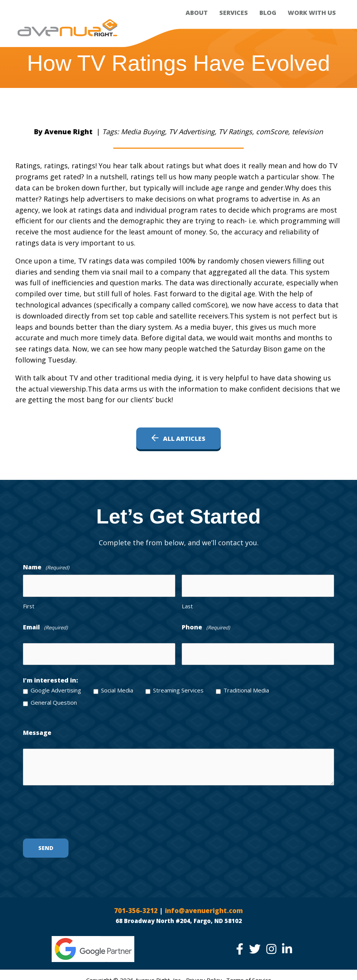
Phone (206, 625)
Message (37, 728)
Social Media (117, 686)
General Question (54, 698)
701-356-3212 (134, 906)
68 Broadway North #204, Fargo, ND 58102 (179, 917)
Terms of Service (249, 976)
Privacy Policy (204, 976)
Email (45, 625)
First (29, 604)
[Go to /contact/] (178, 516)
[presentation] (81, 811)
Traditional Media (246, 686)
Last (187, 604)
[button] (178, 438)
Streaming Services (178, 686)
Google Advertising (56, 686)
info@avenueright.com (206, 906)
